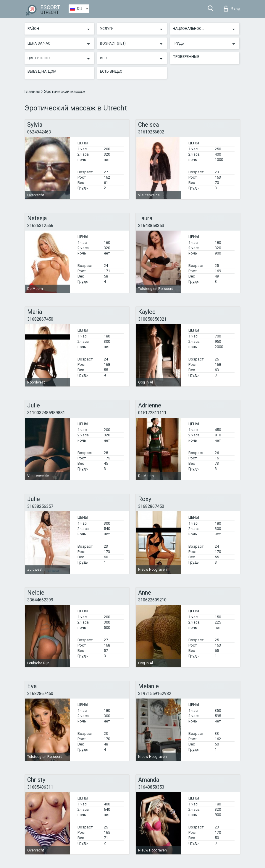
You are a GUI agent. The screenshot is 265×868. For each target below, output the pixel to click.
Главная (33, 92)
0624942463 (39, 132)
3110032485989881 (46, 413)
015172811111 (152, 413)
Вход (232, 9)
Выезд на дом (42, 71)
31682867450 (40, 319)
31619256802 (151, 132)
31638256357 (40, 506)
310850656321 (152, 319)
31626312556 (40, 226)
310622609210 (152, 600)
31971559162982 (155, 694)
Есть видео (111, 71)
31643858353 (151, 226)
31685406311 (40, 787)
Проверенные (186, 57)
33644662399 (40, 600)
